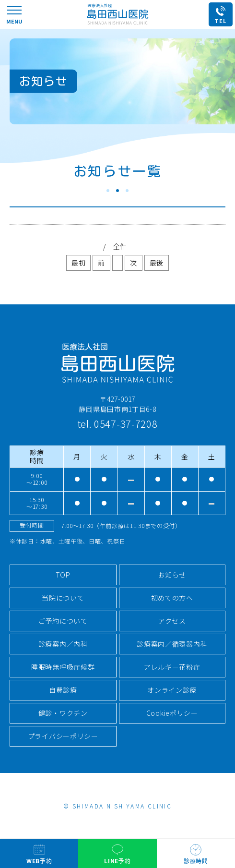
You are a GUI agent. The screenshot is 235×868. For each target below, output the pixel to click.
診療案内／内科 (63, 644)
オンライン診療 (172, 690)
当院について (63, 598)
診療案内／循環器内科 (172, 644)
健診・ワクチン (63, 713)
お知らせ (172, 575)
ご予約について (63, 621)
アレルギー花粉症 (172, 667)
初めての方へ (172, 598)
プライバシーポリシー (63, 736)
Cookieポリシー (172, 713)
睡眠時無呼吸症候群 (63, 667)
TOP (63, 575)
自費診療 (63, 690)
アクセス (172, 621)
